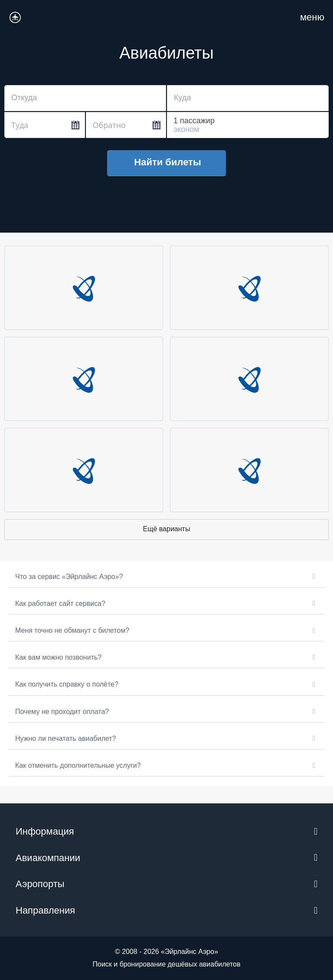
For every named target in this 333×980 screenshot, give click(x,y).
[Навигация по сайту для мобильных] (312, 17)
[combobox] (85, 98)
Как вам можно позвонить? (58, 657)
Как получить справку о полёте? (67, 684)
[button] (166, 577)
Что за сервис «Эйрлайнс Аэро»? (69, 577)
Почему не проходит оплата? (62, 712)
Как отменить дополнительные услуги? (78, 765)
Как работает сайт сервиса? (60, 603)
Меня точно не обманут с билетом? (72, 630)
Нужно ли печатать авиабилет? (65, 738)
